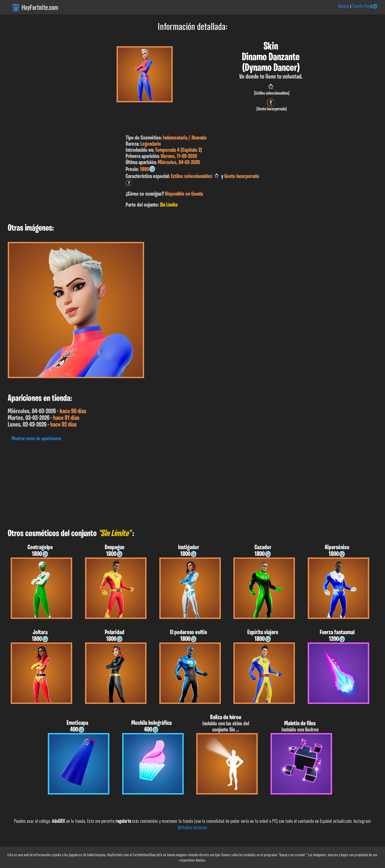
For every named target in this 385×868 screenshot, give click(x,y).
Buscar (344, 6)
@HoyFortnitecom (192, 827)
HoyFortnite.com (40, 7)
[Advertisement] (160, 484)
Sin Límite (169, 205)
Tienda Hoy (361, 6)
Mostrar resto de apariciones (36, 439)
